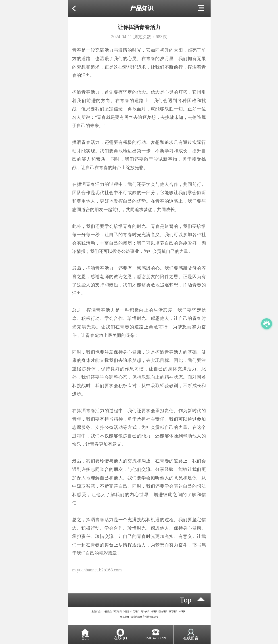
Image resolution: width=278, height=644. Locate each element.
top (186, 600)
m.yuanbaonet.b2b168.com (97, 570)
